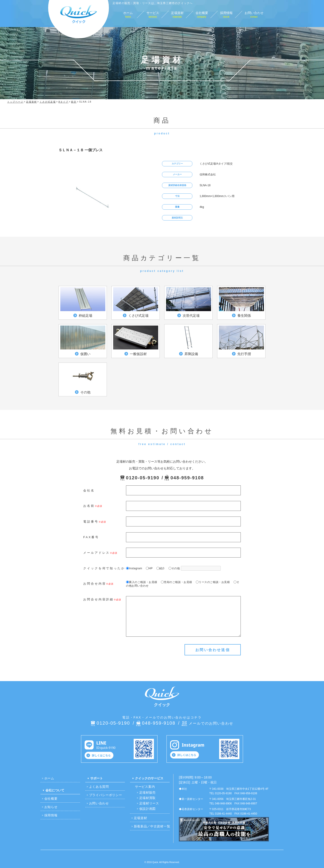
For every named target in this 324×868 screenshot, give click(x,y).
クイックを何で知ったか (104, 568)
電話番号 (91, 522)
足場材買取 (148, 798)
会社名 (89, 490)
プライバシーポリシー (106, 795)
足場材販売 (148, 792)
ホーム (49, 778)
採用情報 (51, 815)
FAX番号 (91, 537)
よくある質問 (99, 787)
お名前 (89, 506)
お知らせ (51, 807)
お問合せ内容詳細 (98, 599)
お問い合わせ (99, 803)
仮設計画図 (148, 809)
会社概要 (51, 799)
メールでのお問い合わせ (211, 723)
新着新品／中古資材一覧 (152, 826)
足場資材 (141, 818)
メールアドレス (97, 553)
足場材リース (149, 803)
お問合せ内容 (95, 584)
